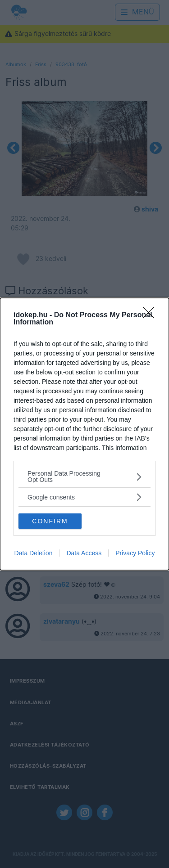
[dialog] (84, 434)
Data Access (84, 553)
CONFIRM (50, 521)
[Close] (151, 315)
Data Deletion (34, 553)
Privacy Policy (135, 553)
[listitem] (84, 477)
